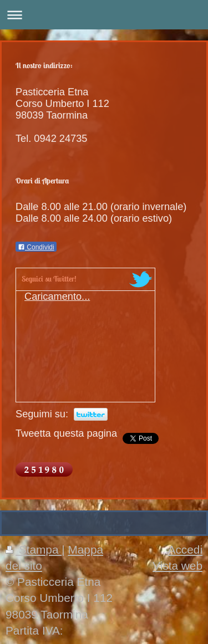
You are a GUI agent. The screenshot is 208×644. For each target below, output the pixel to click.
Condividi (36, 247)
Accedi (185, 550)
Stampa (34, 550)
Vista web (177, 566)
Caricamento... (57, 297)
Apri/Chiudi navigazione (104, 15)
